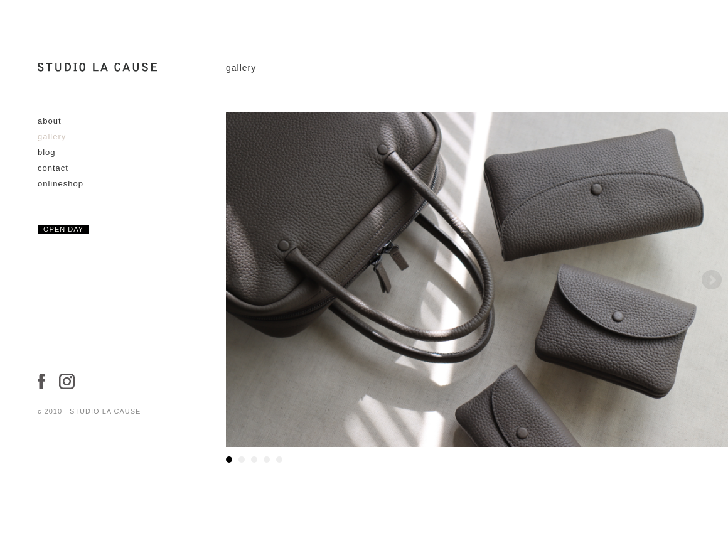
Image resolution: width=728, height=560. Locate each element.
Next (712, 280)
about (50, 121)
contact (53, 168)
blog (47, 152)
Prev (242, 280)
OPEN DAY (63, 229)
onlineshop (61, 184)
